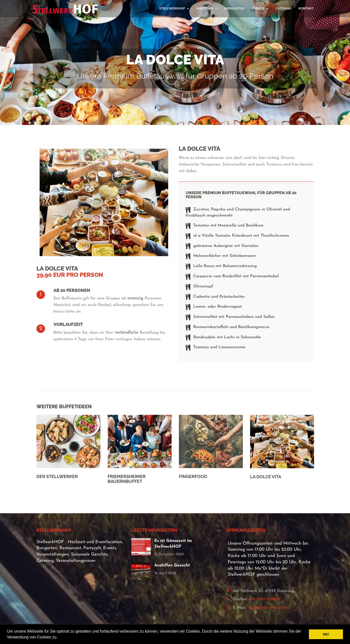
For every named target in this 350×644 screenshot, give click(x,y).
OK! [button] (326, 634)
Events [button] (260, 8)
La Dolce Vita (266, 477)
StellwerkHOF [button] (174, 8)
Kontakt (306, 8)
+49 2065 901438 (264, 599)
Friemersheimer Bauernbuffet (127, 479)
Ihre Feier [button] (207, 8)
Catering (283, 8)
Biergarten (234, 8)
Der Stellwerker (57, 476)
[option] (68, 446)
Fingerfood (193, 476)
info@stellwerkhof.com (268, 608)
